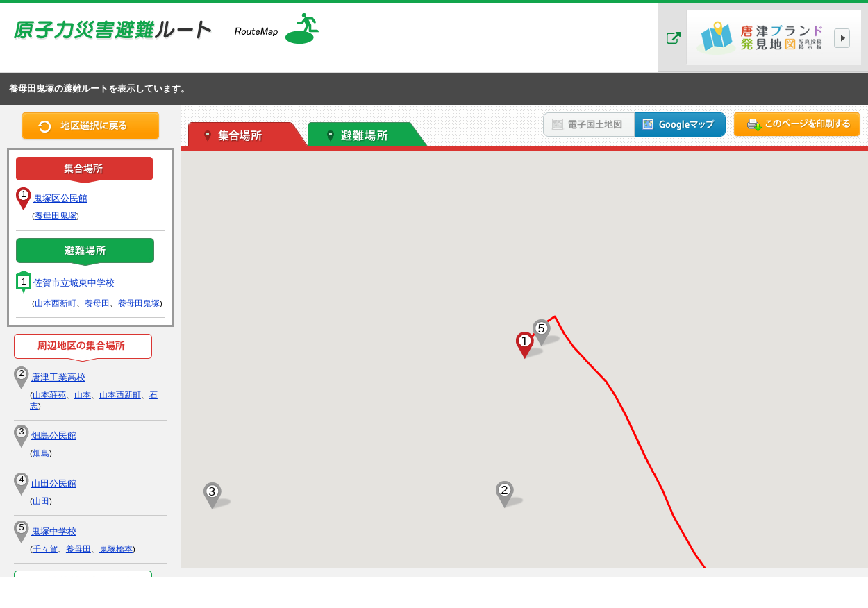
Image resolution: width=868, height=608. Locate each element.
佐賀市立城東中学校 (74, 283)
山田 (41, 501)
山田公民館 (54, 483)
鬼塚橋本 (116, 549)
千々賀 (45, 549)
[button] (525, 346)
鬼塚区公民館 (60, 198)
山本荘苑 (49, 395)
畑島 (41, 453)
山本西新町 (56, 303)
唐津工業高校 (58, 377)
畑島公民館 (54, 436)
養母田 (97, 303)
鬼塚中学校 (54, 531)
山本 (83, 395)
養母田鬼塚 (56, 216)
